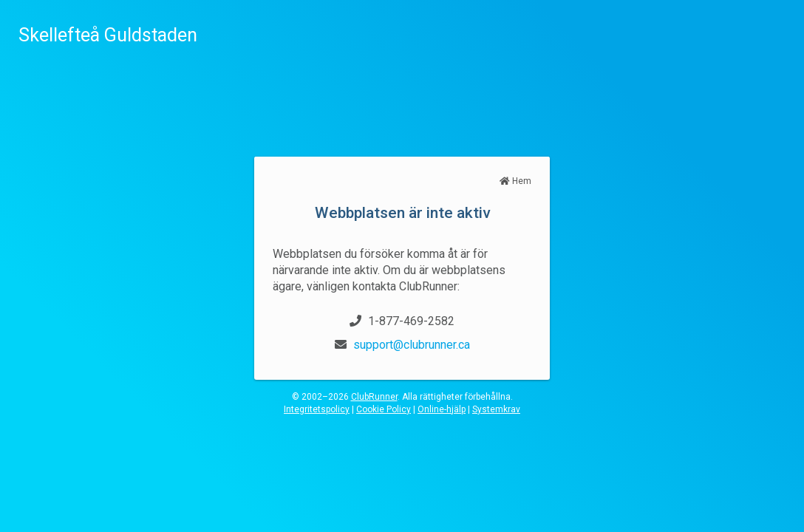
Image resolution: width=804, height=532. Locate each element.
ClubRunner (374, 397)
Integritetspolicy (317, 409)
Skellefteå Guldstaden (108, 35)
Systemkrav (496, 409)
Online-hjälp (442, 409)
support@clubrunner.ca (412, 345)
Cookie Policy (384, 409)
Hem (515, 181)
